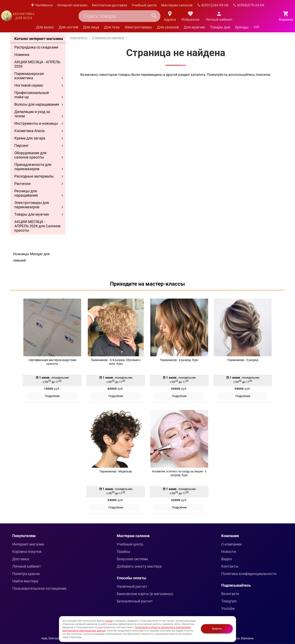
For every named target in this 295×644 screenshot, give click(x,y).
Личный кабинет (27, 566)
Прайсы (124, 552)
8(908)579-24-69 (249, 5)
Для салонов (168, 27)
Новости (229, 552)
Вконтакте (230, 594)
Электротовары (138, 27)
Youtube (228, 608)
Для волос (45, 27)
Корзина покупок (27, 552)
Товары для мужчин (32, 214)
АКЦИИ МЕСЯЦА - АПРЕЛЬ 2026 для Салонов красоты (37, 226)
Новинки (22, 55)
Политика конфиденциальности (249, 574)
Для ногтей (68, 27)
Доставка (21, 559)
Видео (227, 559)
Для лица (91, 27)
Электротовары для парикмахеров (32, 205)
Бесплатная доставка (110, 5)
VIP (256, 27)
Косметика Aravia (29, 131)
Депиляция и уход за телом (32, 114)
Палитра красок (26, 574)
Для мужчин (194, 27)
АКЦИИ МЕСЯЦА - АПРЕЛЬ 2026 (37, 64)
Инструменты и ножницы (36, 123)
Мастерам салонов (177, 5)
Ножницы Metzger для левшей (31, 257)
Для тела (112, 27)
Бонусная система (132, 559)
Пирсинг (22, 145)
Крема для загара (30, 138)
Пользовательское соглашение (39, 588)
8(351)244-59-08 (213, 5)
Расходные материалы (34, 176)
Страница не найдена (108, 38)
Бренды (242, 27)
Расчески (22, 184)
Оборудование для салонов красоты (30, 155)
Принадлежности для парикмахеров (33, 167)
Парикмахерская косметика (29, 76)
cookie (109, 621)
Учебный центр (144, 5)
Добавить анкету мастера (139, 566)
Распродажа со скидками (36, 47)
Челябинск (42, 5)
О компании (231, 544)
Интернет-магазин (72, 5)
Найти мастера (25, 581)
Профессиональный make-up (32, 95)
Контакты (230, 566)
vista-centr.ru (78, 38)
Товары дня (220, 27)
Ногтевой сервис (29, 85)
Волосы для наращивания (37, 104)
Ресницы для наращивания (26, 193)
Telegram (229, 601)
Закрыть (217, 629)
